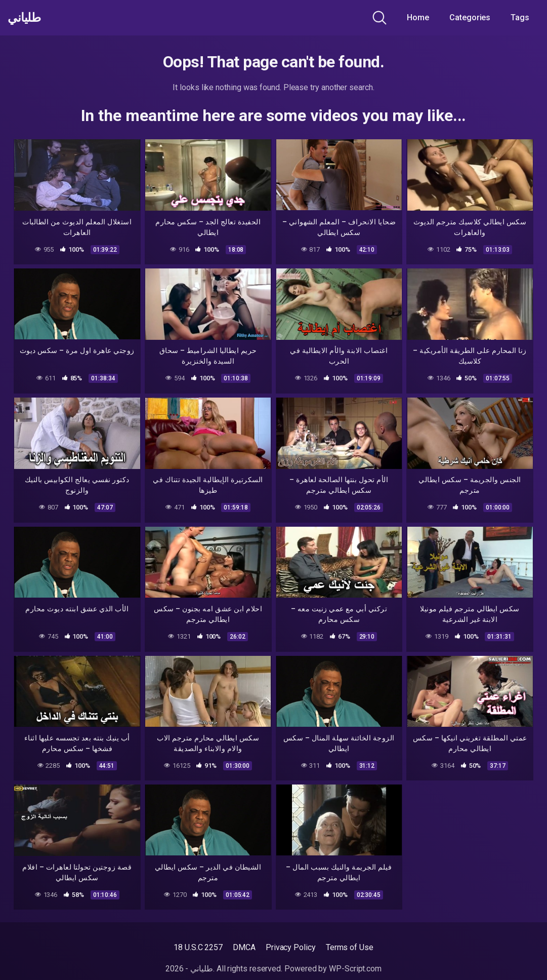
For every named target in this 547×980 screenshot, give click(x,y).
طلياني (27, 18)
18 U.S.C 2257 (198, 947)
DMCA (244, 947)
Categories (470, 17)
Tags (520, 17)
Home (418, 17)
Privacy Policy (291, 947)
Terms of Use (350, 947)
